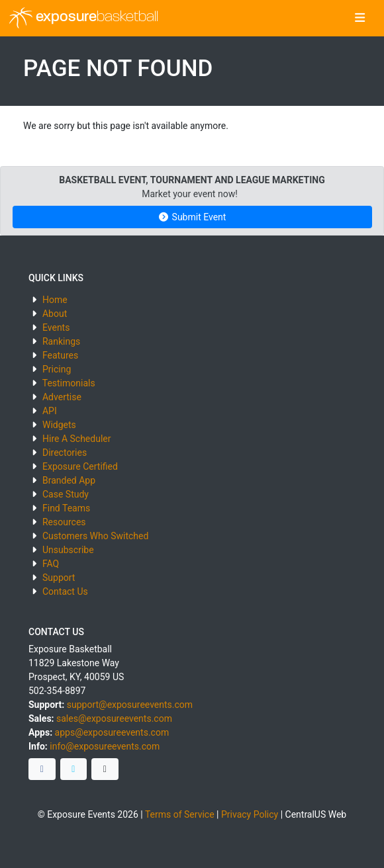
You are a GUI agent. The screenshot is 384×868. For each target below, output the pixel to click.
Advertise (62, 397)
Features (60, 355)
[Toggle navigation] (360, 19)
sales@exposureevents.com (114, 718)
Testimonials (69, 383)
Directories (65, 453)
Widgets (59, 425)
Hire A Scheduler (76, 439)
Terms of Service (180, 814)
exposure (84, 18)
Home (55, 300)
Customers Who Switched (95, 536)
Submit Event (192, 217)
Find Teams (66, 508)
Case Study (66, 494)
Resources (64, 522)
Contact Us (65, 591)
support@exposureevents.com (130, 705)
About (55, 314)
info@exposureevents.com (105, 746)
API (50, 411)
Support (59, 578)
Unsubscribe (68, 550)
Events (56, 327)
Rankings (61, 341)
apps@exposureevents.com (112, 732)
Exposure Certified (80, 466)
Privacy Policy (250, 814)
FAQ (51, 564)
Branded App (69, 480)
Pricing (57, 369)
